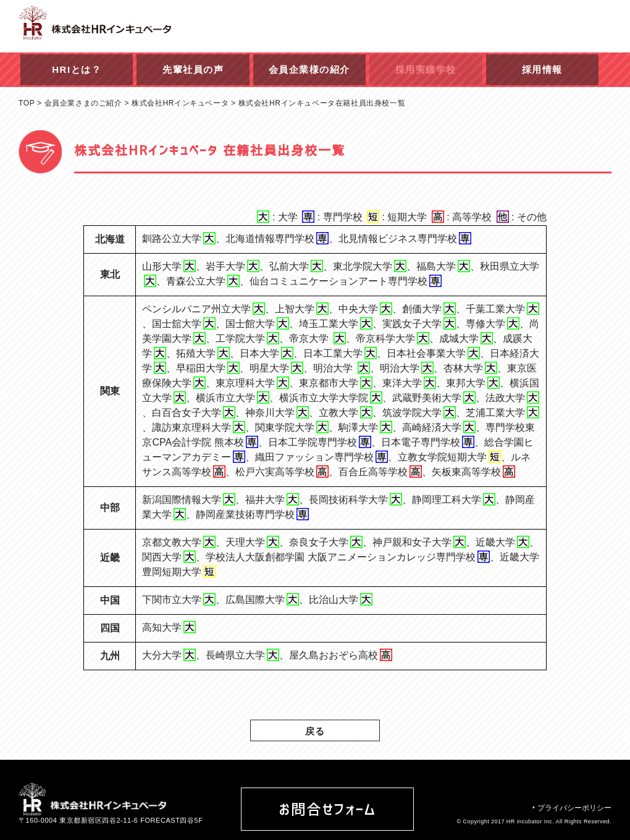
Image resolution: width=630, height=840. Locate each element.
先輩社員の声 (193, 69)
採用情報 (542, 69)
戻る (315, 731)
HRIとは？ (77, 69)
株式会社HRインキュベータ (180, 103)
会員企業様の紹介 (309, 69)
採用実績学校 (426, 69)
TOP (27, 103)
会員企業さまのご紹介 (83, 103)
